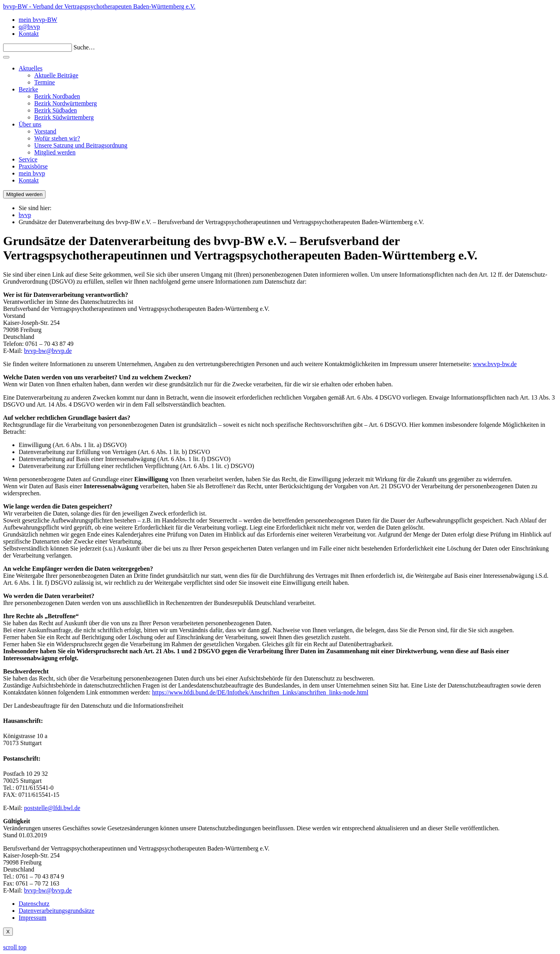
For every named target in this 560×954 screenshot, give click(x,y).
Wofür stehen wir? (57, 138)
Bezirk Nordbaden (57, 96)
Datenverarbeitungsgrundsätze (57, 911)
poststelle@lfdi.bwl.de (52, 808)
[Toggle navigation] (6, 57)
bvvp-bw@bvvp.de (48, 351)
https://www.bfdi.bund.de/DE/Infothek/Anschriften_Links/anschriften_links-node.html (260, 692)
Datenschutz (34, 904)
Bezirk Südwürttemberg (64, 117)
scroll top (15, 947)
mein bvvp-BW (38, 20)
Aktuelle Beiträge (56, 75)
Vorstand (45, 131)
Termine (45, 82)
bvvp (25, 215)
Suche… (84, 47)
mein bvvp (32, 173)
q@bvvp (29, 27)
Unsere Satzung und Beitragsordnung (81, 145)
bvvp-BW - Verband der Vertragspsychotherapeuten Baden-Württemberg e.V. (99, 6)
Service (28, 159)
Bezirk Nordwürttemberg (66, 103)
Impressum (32, 918)
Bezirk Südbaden (56, 110)
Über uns (30, 124)
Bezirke (28, 89)
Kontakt (29, 34)
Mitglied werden (55, 152)
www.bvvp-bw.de (495, 364)
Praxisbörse (33, 166)
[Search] (38, 48)
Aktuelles (31, 68)
